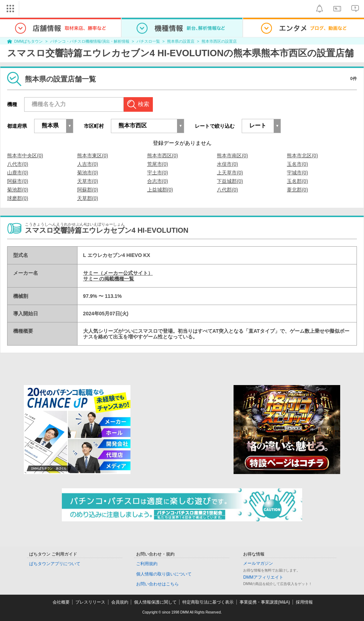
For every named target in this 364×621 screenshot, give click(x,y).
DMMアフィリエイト (263, 577)
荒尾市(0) (158, 164)
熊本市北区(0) (302, 156)
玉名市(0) (297, 164)
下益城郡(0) (230, 181)
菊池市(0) (88, 173)
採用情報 (304, 602)
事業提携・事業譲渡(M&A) (265, 602)
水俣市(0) (227, 164)
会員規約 (120, 602)
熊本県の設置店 (181, 41)
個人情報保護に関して (155, 602)
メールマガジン (258, 563)
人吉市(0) (88, 164)
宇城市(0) (297, 173)
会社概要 (61, 602)
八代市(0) (18, 164)
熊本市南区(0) (232, 156)
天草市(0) (88, 181)
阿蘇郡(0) (88, 190)
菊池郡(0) (18, 190)
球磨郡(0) (18, 198)
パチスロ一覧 (148, 41)
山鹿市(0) (18, 173)
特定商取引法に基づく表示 (208, 602)
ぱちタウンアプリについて (55, 564)
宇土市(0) (158, 173)
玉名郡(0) (297, 181)
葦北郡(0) (297, 190)
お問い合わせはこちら (157, 584)
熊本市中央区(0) (25, 156)
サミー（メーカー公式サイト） (118, 273)
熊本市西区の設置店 (219, 41)
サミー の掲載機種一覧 (109, 279)
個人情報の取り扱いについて (164, 574)
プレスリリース (90, 602)
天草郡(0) (88, 198)
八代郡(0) (227, 190)
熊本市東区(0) (93, 156)
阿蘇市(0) (18, 181)
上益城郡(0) (160, 190)
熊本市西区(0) (163, 156)
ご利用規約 (147, 564)
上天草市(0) (230, 173)
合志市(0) (158, 181)
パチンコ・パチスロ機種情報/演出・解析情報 (90, 41)
